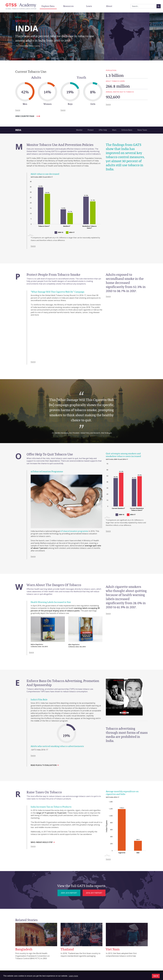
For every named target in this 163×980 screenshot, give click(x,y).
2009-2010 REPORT (69, 893)
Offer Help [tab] (103, 130)
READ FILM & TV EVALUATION (44, 765)
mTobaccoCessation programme (74, 531)
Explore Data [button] (48, 6)
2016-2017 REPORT (94, 893)
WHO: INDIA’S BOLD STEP (42, 842)
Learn (89, 6)
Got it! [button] (156, 976)
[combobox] (143, 6)
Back (18, 17)
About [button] (109, 6)
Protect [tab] (91, 130)
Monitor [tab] (79, 130)
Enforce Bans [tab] (127, 130)
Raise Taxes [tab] (142, 130)
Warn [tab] (114, 130)
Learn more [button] (73, 976)
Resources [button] (69, 6)
